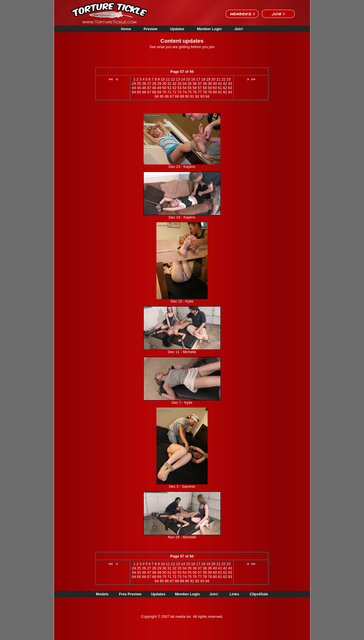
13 (178, 79)
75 (190, 92)
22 (224, 79)
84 (157, 96)
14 (183, 79)
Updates (177, 29)
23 (229, 79)
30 (164, 84)
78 (205, 92)
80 (215, 92)
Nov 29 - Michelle (182, 537)
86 (167, 96)
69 (159, 92)
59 (210, 88)
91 (192, 96)
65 (139, 92)
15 (188, 79)
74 (185, 92)
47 (149, 88)
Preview (150, 29)
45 (139, 88)
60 (215, 88)
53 (179, 88)
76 (195, 92)
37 (200, 84)
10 (163, 79)
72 (174, 92)
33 (179, 84)
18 (203, 79)
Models (102, 594)
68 (154, 92)
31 (169, 84)
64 (134, 92)
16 (193, 79)
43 (230, 84)
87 (172, 96)
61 (220, 88)
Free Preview (130, 594)
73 (179, 92)
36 (195, 84)
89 (182, 96)
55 (190, 88)
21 (218, 79)
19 (208, 79)
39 (210, 84)
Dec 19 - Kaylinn (182, 217)
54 (185, 88)
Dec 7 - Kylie (182, 403)
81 (220, 92)
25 (139, 84)
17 (198, 79)
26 (144, 84)
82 (225, 92)
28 (154, 84)
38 (205, 84)
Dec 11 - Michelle (182, 352)
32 (174, 84)
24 (134, 84)
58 (205, 88)
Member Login (209, 29)
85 (162, 96)
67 (149, 92)
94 (207, 96)
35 (190, 84)
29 (159, 84)
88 (177, 96)
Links (234, 594)
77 (200, 92)
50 (164, 88)
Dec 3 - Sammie (182, 486)
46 (144, 88)
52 (174, 88)
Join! (239, 29)
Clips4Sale (259, 594)
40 (215, 84)
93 (202, 96)
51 (169, 88)
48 (154, 88)
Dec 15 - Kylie (182, 301)
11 (168, 79)
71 (169, 92)
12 (173, 79)
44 (134, 88)
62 (225, 88)
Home (126, 29)
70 (164, 92)
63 (230, 88)
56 (195, 88)
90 (187, 96)
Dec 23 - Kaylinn (182, 167)
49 (159, 88)
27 (149, 84)
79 (210, 92)
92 (197, 96)
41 (220, 84)
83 (230, 92)
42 (225, 84)
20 (213, 79)
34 (185, 84)
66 (144, 92)
